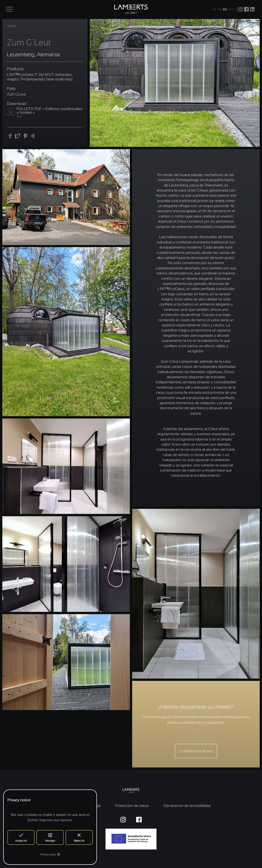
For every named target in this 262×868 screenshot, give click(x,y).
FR (230, 9)
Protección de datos (132, 806)
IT (234, 9)
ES (225, 9)
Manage (50, 837)
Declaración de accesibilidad (187, 806)
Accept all (21, 837)
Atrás (12, 26)
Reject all (79, 837)
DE (214, 9)
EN (220, 9)
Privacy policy (50, 854)
